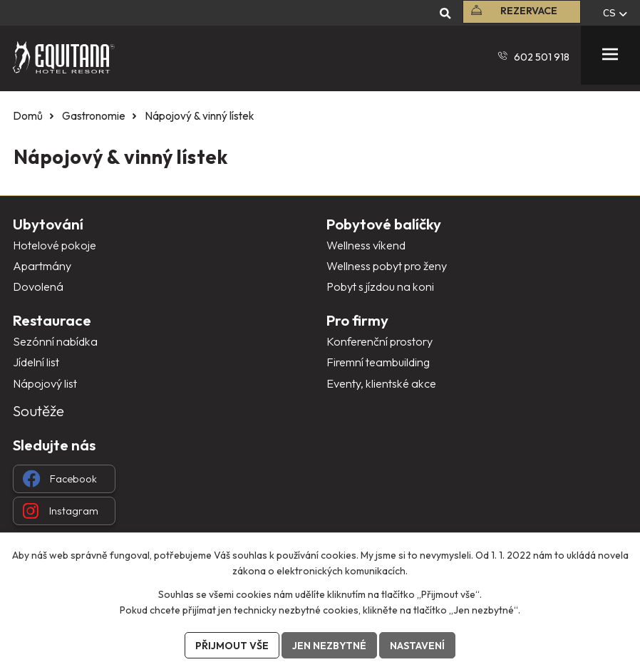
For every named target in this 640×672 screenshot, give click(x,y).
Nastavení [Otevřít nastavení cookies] (417, 646)
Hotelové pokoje (55, 245)
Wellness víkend (366, 245)
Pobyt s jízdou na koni (380, 286)
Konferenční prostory (380, 341)
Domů (28, 116)
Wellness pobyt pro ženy (387, 266)
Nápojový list (45, 383)
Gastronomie (94, 116)
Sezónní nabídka (55, 341)
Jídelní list (36, 362)
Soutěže (38, 410)
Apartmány (42, 266)
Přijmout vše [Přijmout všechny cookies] (232, 646)
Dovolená (38, 286)
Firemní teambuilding (378, 362)
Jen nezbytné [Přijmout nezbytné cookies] (329, 646)
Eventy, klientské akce (381, 383)
